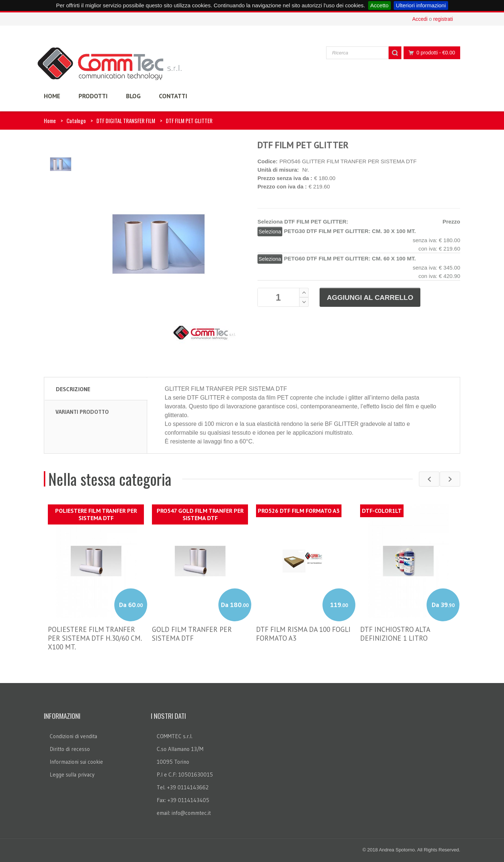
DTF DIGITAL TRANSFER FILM (126, 121)
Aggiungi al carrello (370, 297)
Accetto (379, 5)
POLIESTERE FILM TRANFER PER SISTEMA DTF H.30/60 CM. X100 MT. (95, 638)
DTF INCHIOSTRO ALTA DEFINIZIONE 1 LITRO (395, 634)
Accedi (420, 19)
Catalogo (76, 121)
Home (50, 121)
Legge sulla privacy (72, 775)
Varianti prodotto (82, 412)
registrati (443, 19)
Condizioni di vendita (73, 736)
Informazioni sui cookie (76, 762)
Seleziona (270, 232)
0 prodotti (430, 53)
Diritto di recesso (70, 749)
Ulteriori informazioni (421, 5)
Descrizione (73, 389)
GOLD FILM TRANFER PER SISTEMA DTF (192, 634)
